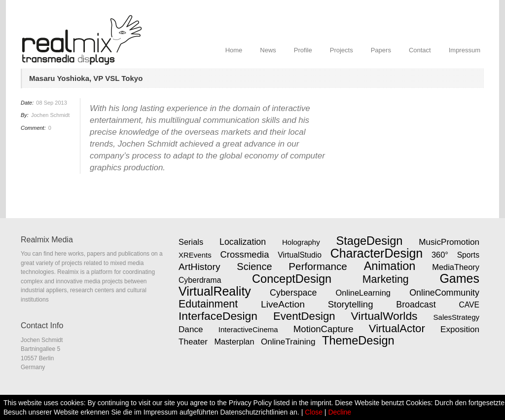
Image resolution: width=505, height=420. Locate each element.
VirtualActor (397, 328)
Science (254, 267)
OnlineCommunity (444, 293)
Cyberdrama (200, 280)
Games (459, 278)
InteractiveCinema (248, 329)
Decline (340, 412)
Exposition (460, 329)
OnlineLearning (363, 293)
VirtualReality (215, 291)
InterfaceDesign (218, 316)
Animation (390, 266)
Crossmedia (244, 254)
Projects (342, 50)
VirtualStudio (300, 255)
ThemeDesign (358, 341)
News (268, 50)
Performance (318, 266)
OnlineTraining (288, 342)
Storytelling (351, 304)
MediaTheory (456, 267)
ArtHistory (199, 267)
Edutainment (208, 304)
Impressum (465, 50)
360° (440, 255)
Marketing (386, 279)
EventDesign (304, 316)
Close (314, 412)
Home (234, 50)
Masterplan (234, 342)
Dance (191, 329)
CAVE (469, 305)
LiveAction (283, 304)
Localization (243, 242)
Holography (301, 242)
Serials (191, 242)
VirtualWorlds (384, 316)
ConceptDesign (292, 279)
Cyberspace (293, 293)
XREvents (195, 255)
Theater (193, 342)
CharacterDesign (377, 253)
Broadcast (416, 305)
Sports (468, 255)
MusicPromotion (449, 242)
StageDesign (370, 241)
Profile (303, 50)
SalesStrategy (456, 317)
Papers (381, 50)
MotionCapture (324, 329)
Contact (420, 50)
